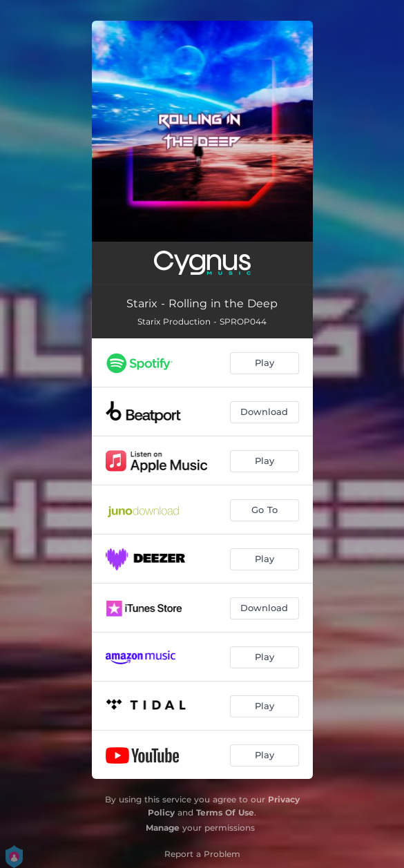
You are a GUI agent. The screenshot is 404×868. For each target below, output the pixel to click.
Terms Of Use (225, 812)
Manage (163, 828)
